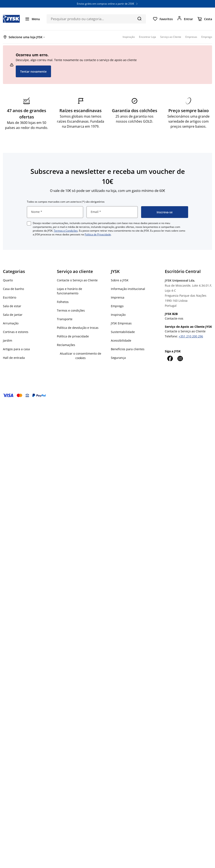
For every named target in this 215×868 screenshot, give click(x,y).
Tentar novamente (33, 71)
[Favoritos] (163, 19)
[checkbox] (29, 223)
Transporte (65, 319)
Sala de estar (12, 306)
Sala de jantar (13, 315)
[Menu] (32, 19)
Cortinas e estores (16, 332)
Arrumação (11, 323)
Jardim (8, 340)
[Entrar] (185, 19)
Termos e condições (71, 310)
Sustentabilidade (123, 332)
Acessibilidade (121, 340)
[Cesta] (205, 19)
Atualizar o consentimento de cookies (81, 356)
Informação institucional (128, 289)
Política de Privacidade (98, 234)
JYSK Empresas (121, 323)
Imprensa (118, 297)
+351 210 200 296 (191, 336)
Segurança (118, 358)
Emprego (117, 306)
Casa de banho (13, 289)
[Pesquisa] (139, 18)
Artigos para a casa (16, 349)
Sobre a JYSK (120, 280)
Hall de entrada (14, 358)
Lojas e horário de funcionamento (69, 291)
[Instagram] (180, 358)
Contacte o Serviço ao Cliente (77, 280)
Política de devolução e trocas (78, 328)
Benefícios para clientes (128, 349)
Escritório (10, 297)
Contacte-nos (174, 318)
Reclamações (66, 345)
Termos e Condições (66, 231)
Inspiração (118, 315)
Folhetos (63, 302)
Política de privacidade (73, 336)
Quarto (8, 280)
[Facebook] (170, 358)
